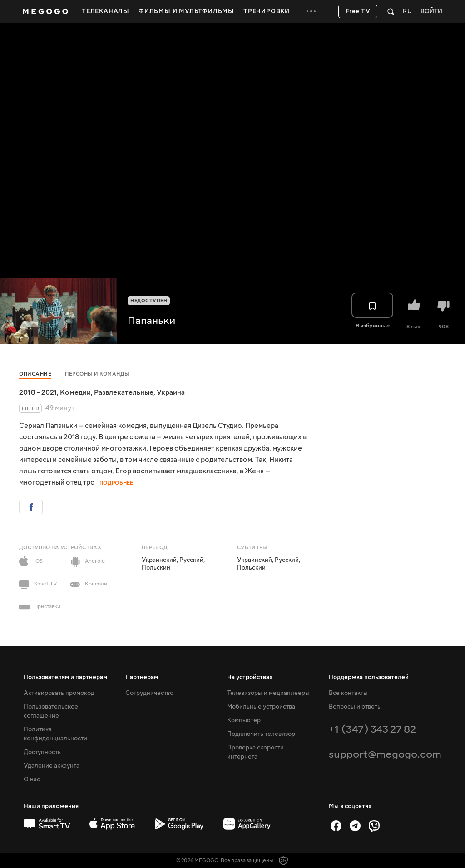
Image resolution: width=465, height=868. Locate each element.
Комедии (75, 392)
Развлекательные (124, 392)
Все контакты (348, 693)
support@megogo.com (385, 754)
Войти (431, 12)
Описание (35, 374)
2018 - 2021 (38, 392)
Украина (171, 392)
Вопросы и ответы (355, 707)
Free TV (358, 11)
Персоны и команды (97, 374)
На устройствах (250, 677)
